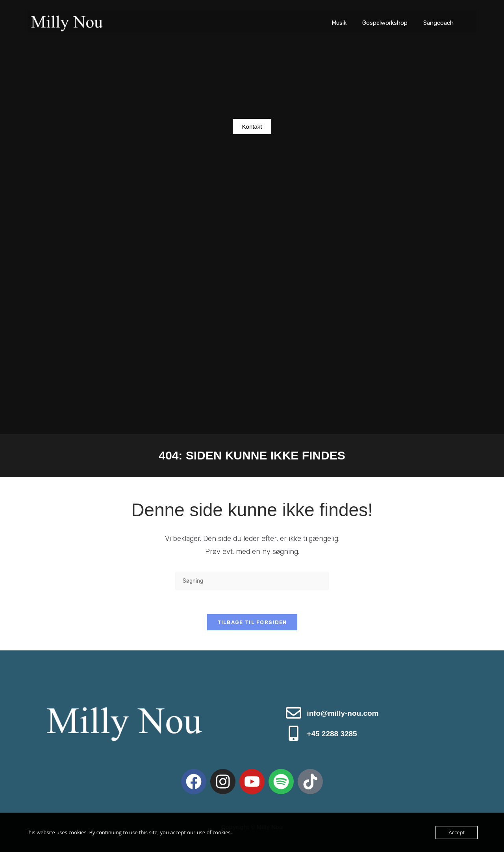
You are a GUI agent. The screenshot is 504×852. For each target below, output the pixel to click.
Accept (457, 832)
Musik (339, 23)
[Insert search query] (252, 581)
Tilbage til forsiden (252, 622)
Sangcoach (438, 23)
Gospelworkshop (385, 23)
